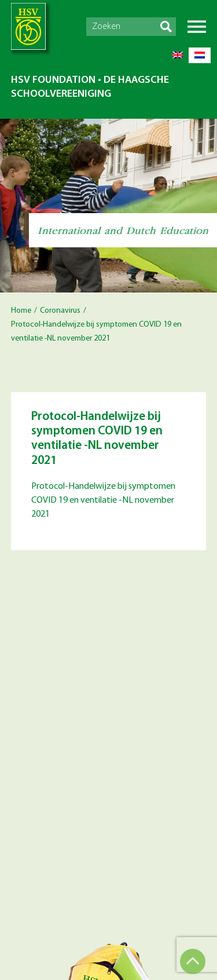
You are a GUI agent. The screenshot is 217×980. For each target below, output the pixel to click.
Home (21, 311)
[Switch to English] (178, 55)
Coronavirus (60, 311)
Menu (197, 27)
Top (193, 961)
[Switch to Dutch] (200, 55)
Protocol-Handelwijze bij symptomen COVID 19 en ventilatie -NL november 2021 (103, 500)
